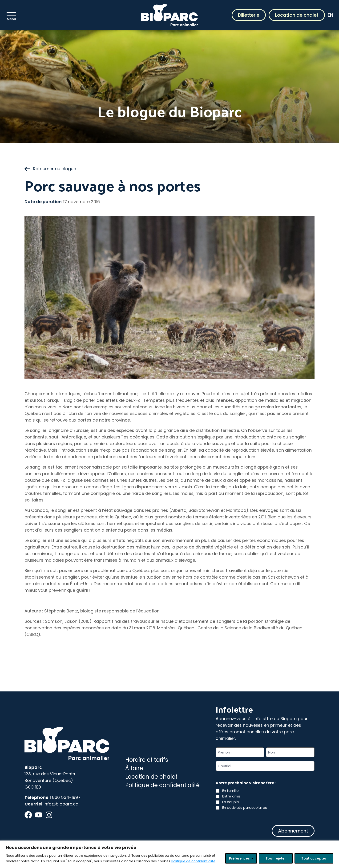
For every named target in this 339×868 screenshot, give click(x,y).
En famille (230, 791)
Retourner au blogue (50, 169)
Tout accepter (314, 858)
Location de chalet (297, 15)
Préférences (239, 858)
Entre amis (231, 796)
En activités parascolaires (245, 807)
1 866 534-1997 (65, 797)
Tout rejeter (276, 858)
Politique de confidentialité (193, 861)
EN (331, 15)
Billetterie (249, 15)
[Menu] (11, 13)
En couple (231, 802)
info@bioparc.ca (61, 804)
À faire (134, 768)
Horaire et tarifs (147, 760)
